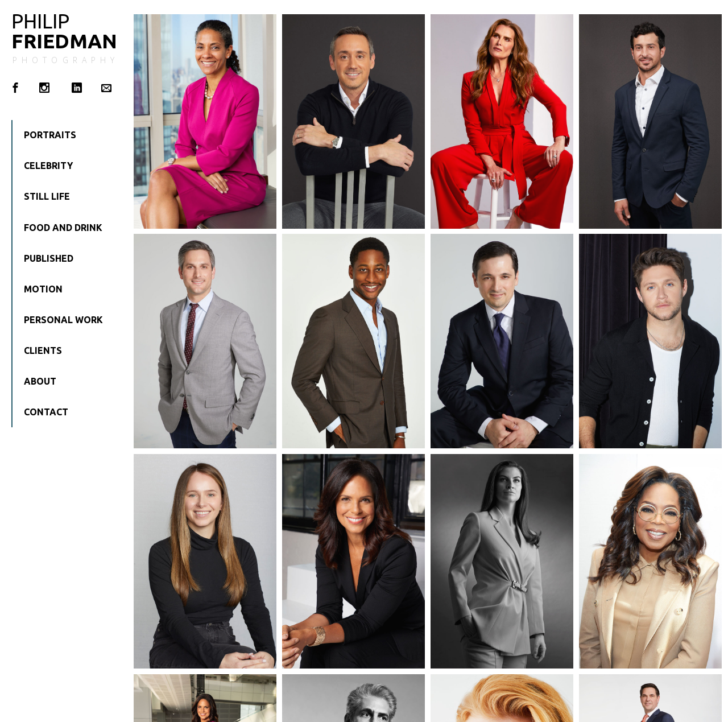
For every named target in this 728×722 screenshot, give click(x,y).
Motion (43, 289)
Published (49, 258)
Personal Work (63, 320)
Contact (46, 412)
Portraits (50, 135)
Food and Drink (63, 228)
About (40, 381)
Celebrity (48, 166)
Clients (43, 350)
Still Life (47, 196)
